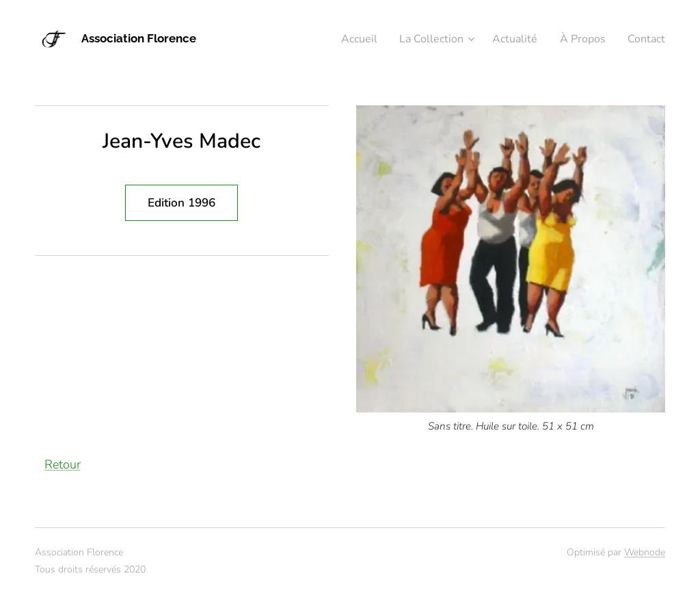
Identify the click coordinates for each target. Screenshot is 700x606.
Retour (63, 464)
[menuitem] (342, 39)
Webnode (645, 552)
